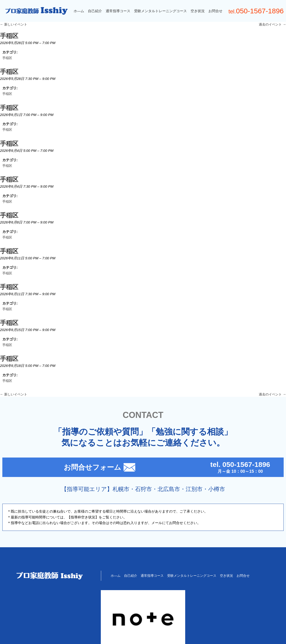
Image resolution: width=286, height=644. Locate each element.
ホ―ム (77, 11)
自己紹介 (94, 11)
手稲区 (8, 60)
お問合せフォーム (73, 484)
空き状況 (196, 11)
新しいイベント (15, 24)
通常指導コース (117, 11)
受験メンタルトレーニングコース (159, 11)
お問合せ (214, 11)
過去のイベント (271, 24)
